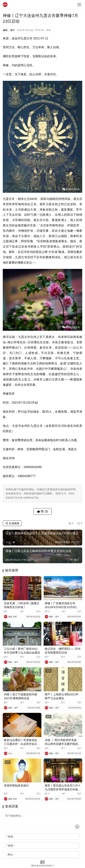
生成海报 (12, 523)
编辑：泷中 (9, 30)
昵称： (11, 837)
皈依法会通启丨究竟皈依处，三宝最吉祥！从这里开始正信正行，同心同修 (22, 742)
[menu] (79, 5)
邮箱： (11, 846)
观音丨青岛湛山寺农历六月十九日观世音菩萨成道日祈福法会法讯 (63, 788)
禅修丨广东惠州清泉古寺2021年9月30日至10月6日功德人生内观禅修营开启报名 (62, 605)
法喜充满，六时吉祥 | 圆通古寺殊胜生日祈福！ (22, 605)
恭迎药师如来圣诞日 (16, 785)
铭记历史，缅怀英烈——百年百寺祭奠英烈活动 (63, 651)
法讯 (48, 30)
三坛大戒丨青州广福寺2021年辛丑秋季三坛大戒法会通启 (22, 651)
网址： (11, 855)
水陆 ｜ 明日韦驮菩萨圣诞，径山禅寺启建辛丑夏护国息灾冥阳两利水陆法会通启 (63, 742)
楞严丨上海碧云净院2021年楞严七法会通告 (62, 696)
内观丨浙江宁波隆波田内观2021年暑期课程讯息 (21, 696)
